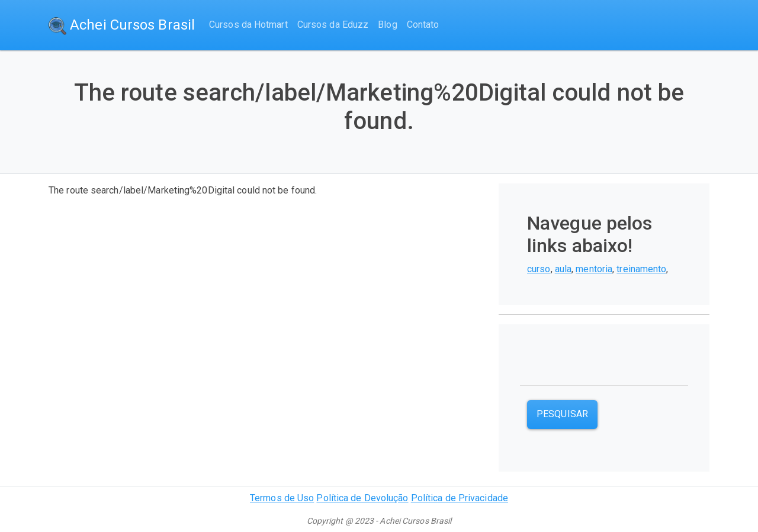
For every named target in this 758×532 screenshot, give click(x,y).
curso (539, 269)
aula (563, 269)
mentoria (594, 269)
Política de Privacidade (460, 498)
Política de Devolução (362, 498)
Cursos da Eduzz (333, 25)
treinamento (641, 269)
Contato (423, 25)
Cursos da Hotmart (248, 25)
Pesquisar (562, 414)
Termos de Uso (282, 498)
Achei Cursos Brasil (122, 26)
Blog (387, 25)
